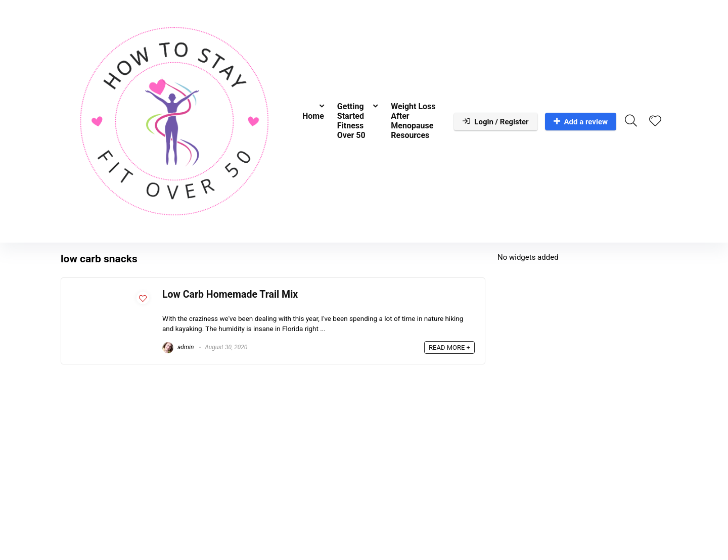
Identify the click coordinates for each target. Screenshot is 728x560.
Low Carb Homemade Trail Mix (230, 294)
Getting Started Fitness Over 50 (351, 121)
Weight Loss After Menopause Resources (413, 121)
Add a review (581, 122)
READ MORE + (449, 347)
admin (178, 347)
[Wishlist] (655, 122)
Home (313, 116)
